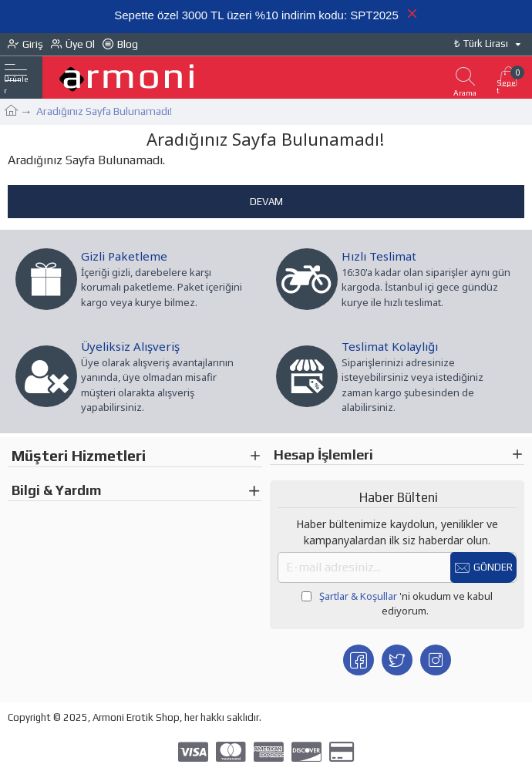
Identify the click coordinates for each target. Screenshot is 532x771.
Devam (266, 202)
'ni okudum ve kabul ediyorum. (397, 604)
